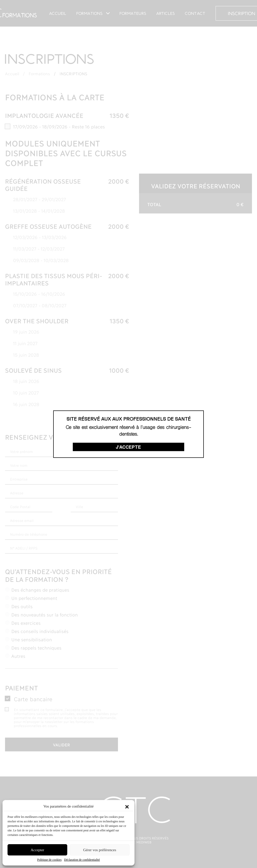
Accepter (37, 850)
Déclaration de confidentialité (82, 860)
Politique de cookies (49, 860)
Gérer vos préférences (100, 850)
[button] (127, 806)
